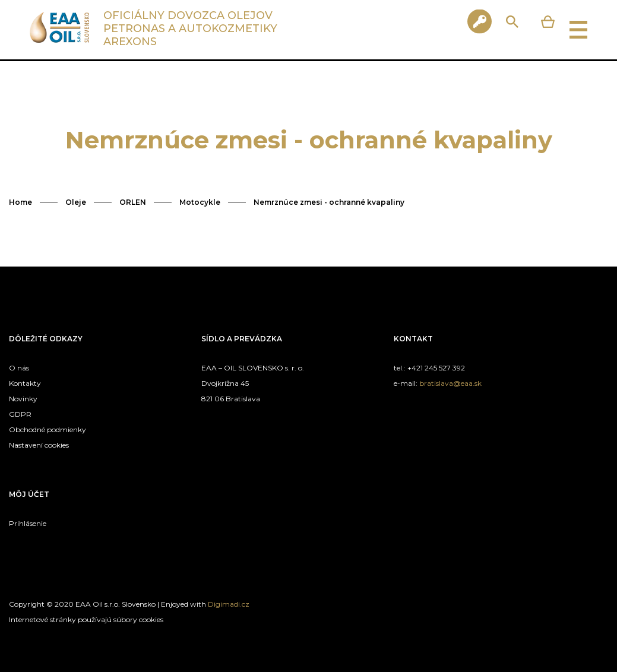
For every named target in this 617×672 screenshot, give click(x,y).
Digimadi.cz (229, 604)
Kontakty (25, 383)
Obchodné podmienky (48, 429)
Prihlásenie (28, 523)
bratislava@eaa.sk (450, 383)
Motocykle (200, 202)
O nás (19, 368)
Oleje (76, 202)
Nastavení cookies (39, 445)
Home (20, 202)
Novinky (23, 399)
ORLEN (133, 202)
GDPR (20, 414)
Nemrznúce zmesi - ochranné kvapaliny (329, 202)
